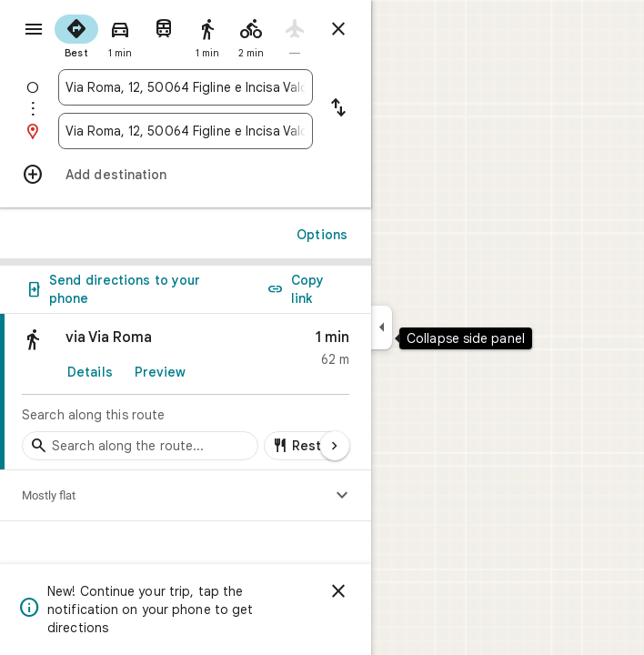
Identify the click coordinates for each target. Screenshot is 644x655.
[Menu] (34, 29)
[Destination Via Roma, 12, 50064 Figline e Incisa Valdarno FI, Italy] (186, 131)
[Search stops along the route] (140, 446)
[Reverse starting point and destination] (338, 109)
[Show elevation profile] (342, 496)
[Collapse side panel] (382, 327)
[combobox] (186, 87)
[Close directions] (338, 29)
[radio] (76, 35)
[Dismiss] (338, 591)
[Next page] (335, 446)
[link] (186, 392)
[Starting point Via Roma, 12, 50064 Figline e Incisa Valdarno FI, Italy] (186, 87)
